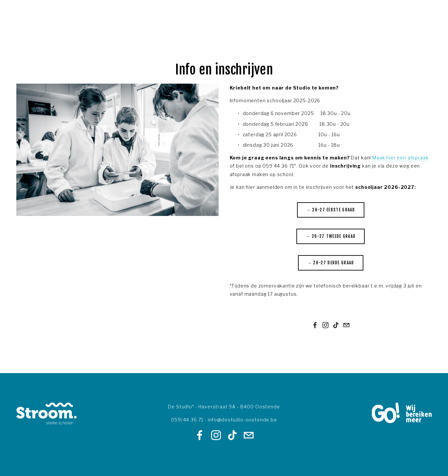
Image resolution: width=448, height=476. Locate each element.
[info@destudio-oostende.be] (346, 325)
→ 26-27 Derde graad (331, 263)
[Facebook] (315, 325)
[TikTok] (336, 325)
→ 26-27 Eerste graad (331, 210)
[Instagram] (325, 325)
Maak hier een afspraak (400, 158)
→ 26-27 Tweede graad (331, 236)
